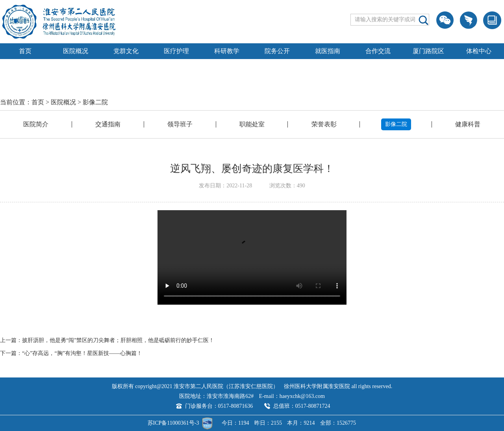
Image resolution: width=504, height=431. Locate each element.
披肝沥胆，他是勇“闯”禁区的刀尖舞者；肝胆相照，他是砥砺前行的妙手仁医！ (118, 340)
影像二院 (95, 102)
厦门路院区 (428, 51)
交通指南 (108, 124)
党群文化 (126, 51)
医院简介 (36, 124)
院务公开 (277, 51)
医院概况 (76, 51)
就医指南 (328, 51)
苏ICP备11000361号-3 (173, 423)
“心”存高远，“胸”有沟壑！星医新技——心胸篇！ (82, 353)
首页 (25, 51)
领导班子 (180, 124)
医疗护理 (176, 51)
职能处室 (252, 124)
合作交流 (378, 51)
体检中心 (479, 51)
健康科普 (468, 124)
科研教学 (227, 51)
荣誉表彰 (324, 124)
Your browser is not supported (252, 257)
